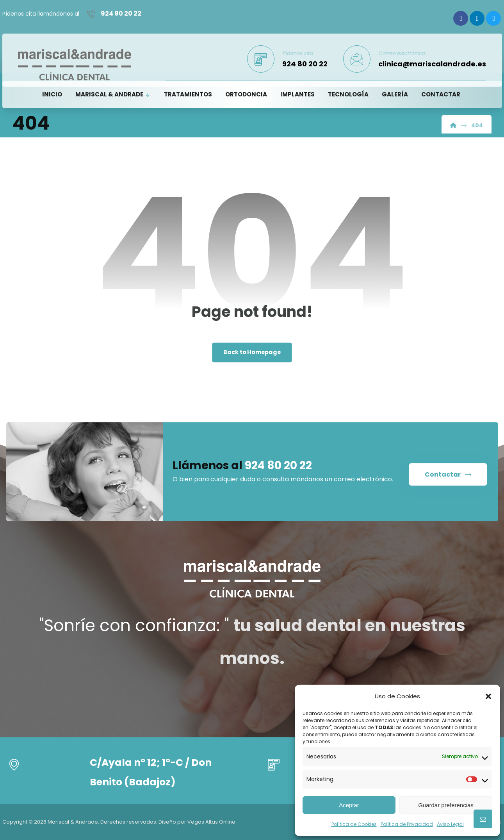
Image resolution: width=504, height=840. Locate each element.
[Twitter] (493, 18)
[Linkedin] (477, 18)
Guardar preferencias (446, 805)
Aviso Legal (450, 824)
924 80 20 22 (278, 465)
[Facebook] (461, 18)
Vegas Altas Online (211, 822)
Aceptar (349, 805)
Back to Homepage (252, 352)
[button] (488, 696)
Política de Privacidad (407, 824)
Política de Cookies (354, 824)
